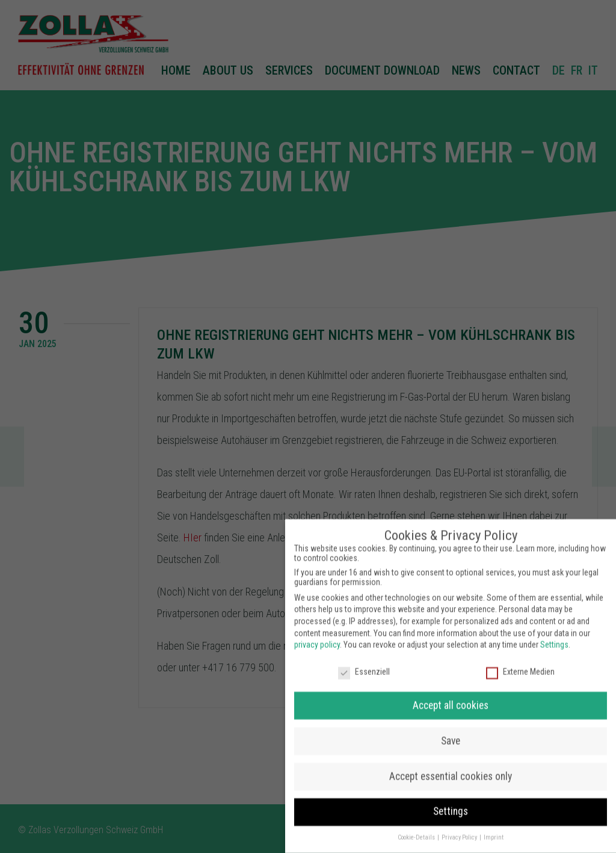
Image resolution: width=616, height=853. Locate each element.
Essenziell (364, 662)
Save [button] (451, 731)
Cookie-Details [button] (417, 828)
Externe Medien (520, 662)
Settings (554, 635)
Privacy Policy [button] (460, 828)
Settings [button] (451, 802)
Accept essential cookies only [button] (451, 766)
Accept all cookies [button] (451, 695)
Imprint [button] (494, 828)
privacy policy (317, 635)
